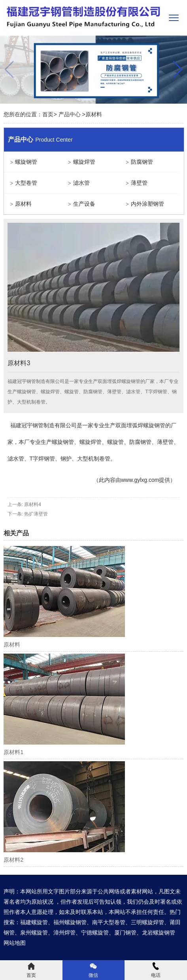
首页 (48, 114)
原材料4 (33, 504)
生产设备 (84, 204)
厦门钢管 (125, 933)
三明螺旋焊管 (147, 922)
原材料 (23, 204)
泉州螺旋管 (34, 933)
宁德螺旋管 (95, 933)
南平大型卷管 (109, 922)
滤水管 (81, 183)
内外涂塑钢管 (147, 204)
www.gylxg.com (140, 480)
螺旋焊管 (84, 162)
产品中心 (70, 114)
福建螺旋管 (34, 922)
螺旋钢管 (26, 162)
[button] (178, 70)
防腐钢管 (142, 162)
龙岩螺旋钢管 (159, 933)
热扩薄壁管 (36, 514)
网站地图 (15, 943)
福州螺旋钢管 (70, 922)
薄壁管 (139, 183)
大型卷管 (26, 183)
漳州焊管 (64, 933)
